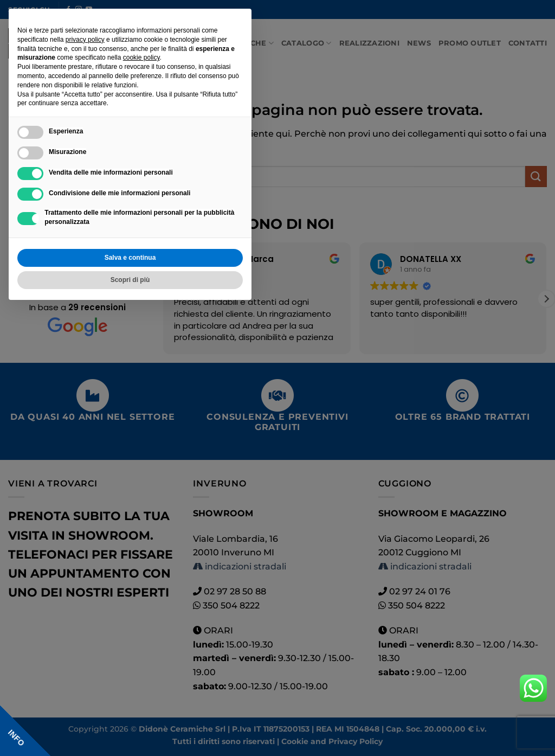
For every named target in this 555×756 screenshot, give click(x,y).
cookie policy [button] (141, 57)
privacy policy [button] (85, 40)
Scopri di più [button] (130, 280)
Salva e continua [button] (130, 258)
